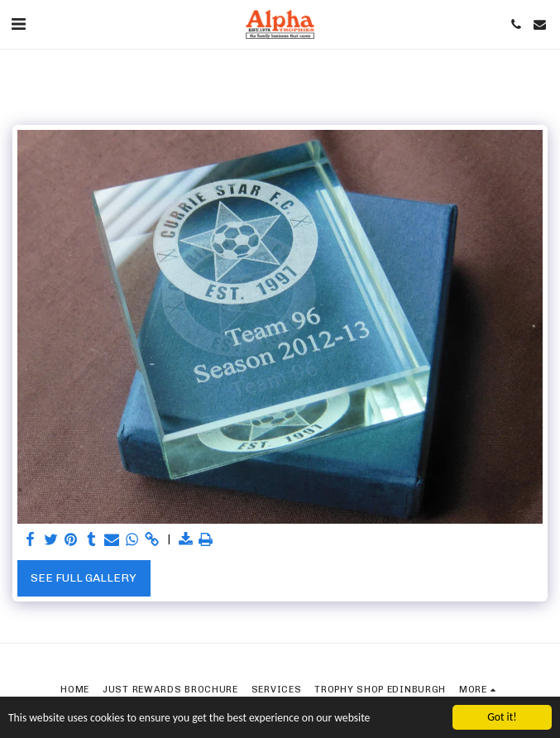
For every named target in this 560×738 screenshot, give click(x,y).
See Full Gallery (84, 578)
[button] (18, 24)
